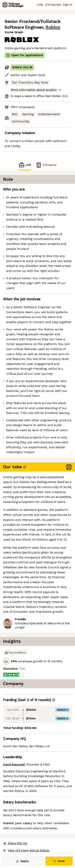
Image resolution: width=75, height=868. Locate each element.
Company (46, 165)
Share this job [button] (15, 843)
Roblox (53, 27)
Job (25, 165)
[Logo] (13, 5)
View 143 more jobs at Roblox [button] (26, 850)
